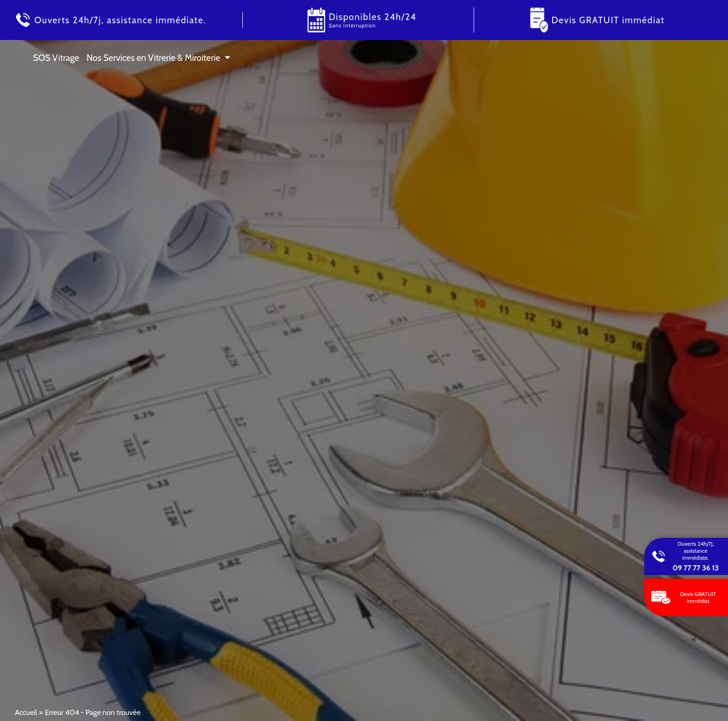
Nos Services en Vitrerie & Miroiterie (153, 58)
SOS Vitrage (56, 58)
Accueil (26, 712)
